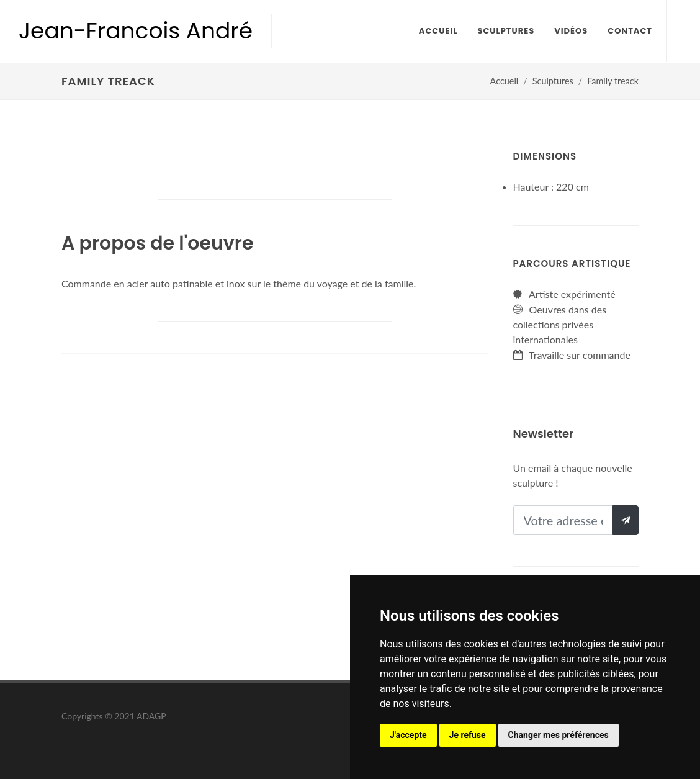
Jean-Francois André (136, 31)
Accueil (505, 81)
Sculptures (553, 81)
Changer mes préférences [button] (559, 735)
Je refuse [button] (468, 735)
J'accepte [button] (408, 735)
